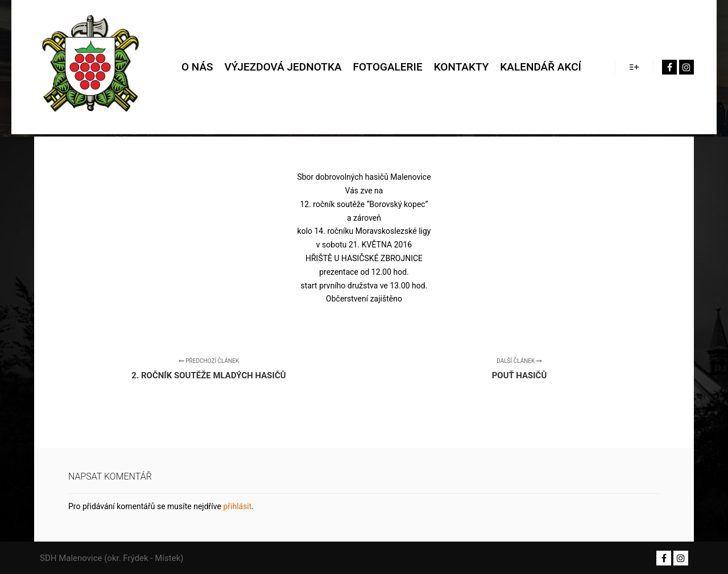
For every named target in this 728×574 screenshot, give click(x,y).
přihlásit (237, 506)
